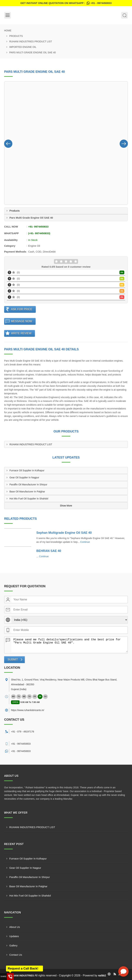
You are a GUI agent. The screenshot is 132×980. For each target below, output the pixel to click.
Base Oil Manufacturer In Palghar (27, 492)
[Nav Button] (8, 143)
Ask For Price (22, 309)
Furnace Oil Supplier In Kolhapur (27, 470)
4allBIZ (102, 976)
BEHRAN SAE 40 (49, 551)
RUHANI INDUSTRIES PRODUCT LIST (31, 41)
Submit (13, 659)
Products (16, 36)
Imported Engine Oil (23, 47)
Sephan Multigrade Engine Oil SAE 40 (64, 533)
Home (8, 31)
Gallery (13, 945)
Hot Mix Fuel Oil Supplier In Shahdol (29, 499)
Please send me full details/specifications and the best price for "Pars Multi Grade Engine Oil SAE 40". (69, 644)
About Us (15, 927)
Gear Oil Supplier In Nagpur (24, 477)
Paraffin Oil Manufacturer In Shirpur (28, 485)
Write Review (21, 333)
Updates (14, 936)
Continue (85, 542)
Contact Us (16, 955)
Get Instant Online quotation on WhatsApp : (66, 3)
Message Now (22, 321)
